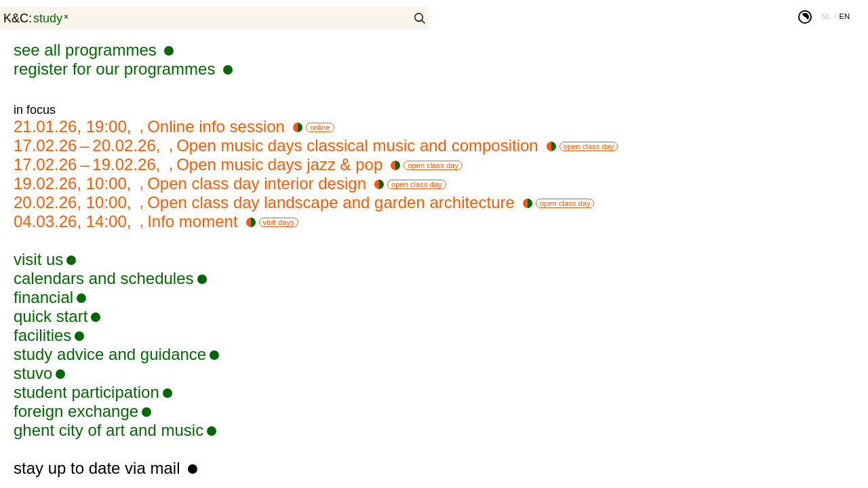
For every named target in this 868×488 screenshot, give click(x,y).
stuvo (33, 373)
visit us (38, 259)
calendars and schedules (104, 278)
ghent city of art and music (108, 430)
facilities (42, 335)
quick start (51, 316)
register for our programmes (117, 69)
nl (826, 16)
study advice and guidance (110, 354)
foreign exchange (76, 411)
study (48, 18)
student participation (86, 392)
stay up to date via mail (99, 468)
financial (43, 297)
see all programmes (87, 50)
